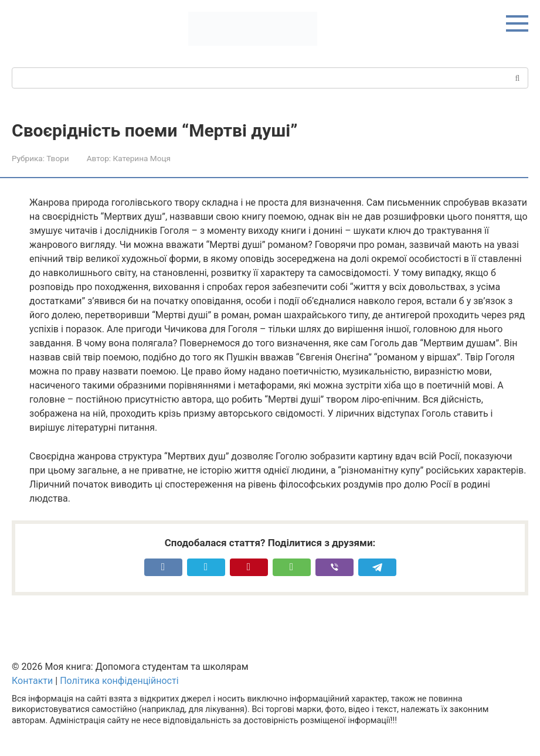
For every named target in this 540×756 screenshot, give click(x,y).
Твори (57, 158)
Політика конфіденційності (119, 681)
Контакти (32, 681)
